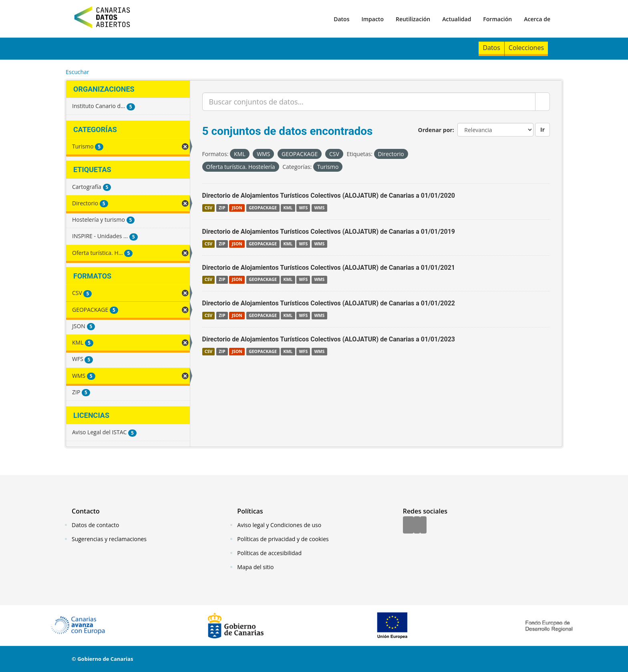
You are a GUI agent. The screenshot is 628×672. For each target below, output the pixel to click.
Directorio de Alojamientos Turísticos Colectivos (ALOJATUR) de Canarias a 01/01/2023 (329, 339)
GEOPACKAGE (263, 208)
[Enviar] (542, 102)
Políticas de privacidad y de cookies (283, 539)
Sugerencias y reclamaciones (109, 539)
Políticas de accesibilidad (269, 553)
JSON (237, 208)
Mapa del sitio (255, 567)
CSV (208, 208)
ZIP (222, 208)
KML (288, 208)
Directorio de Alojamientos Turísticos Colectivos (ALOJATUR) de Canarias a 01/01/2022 (329, 303)
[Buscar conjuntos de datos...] (369, 102)
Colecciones (526, 48)
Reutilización (413, 19)
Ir (542, 129)
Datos (341, 19)
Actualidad (457, 19)
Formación (497, 19)
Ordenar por (435, 130)
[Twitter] (417, 526)
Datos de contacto (95, 525)
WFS (303, 208)
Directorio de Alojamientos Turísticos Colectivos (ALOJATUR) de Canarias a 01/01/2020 (329, 196)
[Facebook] (408, 526)
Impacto (372, 19)
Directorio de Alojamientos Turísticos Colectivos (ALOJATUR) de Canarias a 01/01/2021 (329, 268)
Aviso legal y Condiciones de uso (279, 525)
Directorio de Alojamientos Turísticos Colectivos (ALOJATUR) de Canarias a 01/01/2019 (329, 232)
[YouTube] (423, 526)
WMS (319, 208)
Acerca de (537, 19)
